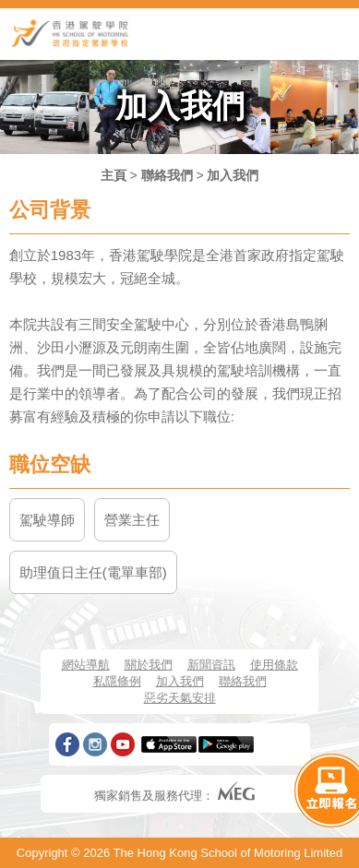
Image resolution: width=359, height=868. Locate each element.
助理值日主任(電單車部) (93, 572)
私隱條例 (117, 681)
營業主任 (132, 520)
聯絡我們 (167, 175)
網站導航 (86, 665)
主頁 (114, 175)
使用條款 (274, 665)
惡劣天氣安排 (180, 698)
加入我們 (233, 175)
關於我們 (149, 665)
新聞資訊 (211, 665)
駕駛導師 (47, 520)
